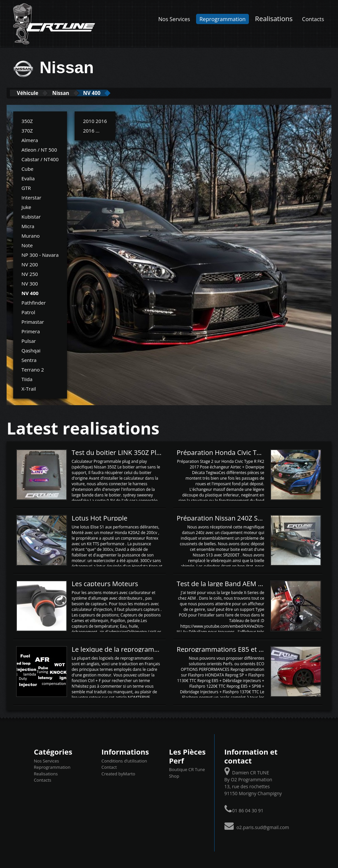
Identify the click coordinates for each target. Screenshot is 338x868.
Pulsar (29, 341)
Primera (31, 331)
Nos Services (174, 19)
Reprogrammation (222, 19)
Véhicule (32, 93)
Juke (26, 207)
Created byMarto (118, 773)
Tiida (27, 379)
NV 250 (30, 274)
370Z (27, 130)
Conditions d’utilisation (124, 761)
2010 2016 (95, 121)
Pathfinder (34, 302)
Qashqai (31, 350)
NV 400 (112, 93)
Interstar (31, 197)
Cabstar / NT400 (40, 159)
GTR (26, 188)
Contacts (313, 19)
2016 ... (91, 130)
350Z (27, 121)
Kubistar (31, 216)
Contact (109, 767)
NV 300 (30, 283)
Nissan (73, 93)
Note (27, 245)
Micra (28, 226)
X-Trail (29, 388)
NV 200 (30, 264)
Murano (31, 235)
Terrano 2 (33, 369)
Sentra (29, 360)
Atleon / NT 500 (39, 149)
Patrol (28, 312)
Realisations (274, 18)
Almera (30, 140)
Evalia (28, 178)
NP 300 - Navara (40, 254)
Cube (27, 168)
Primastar (33, 321)
